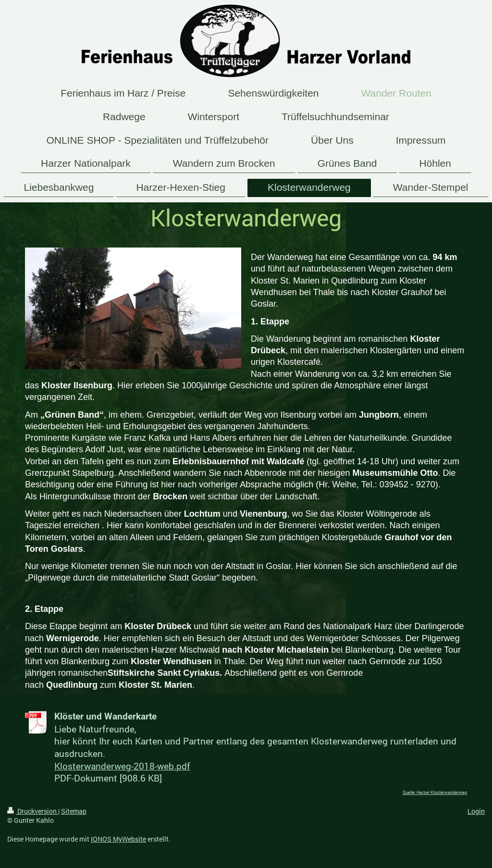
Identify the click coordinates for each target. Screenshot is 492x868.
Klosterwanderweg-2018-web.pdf (122, 766)
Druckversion (33, 811)
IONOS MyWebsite (118, 839)
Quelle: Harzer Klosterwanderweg (435, 792)
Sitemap (74, 811)
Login (476, 811)
